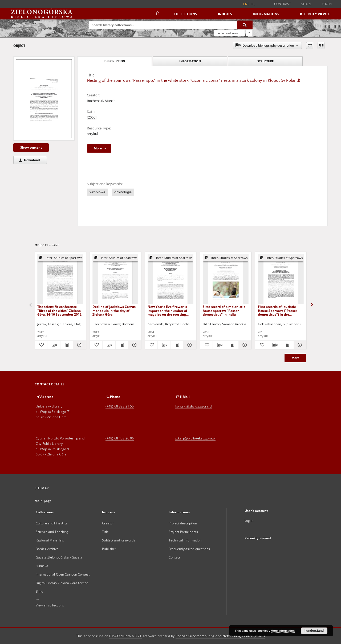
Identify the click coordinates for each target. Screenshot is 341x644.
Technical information (185, 540)
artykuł (92, 134)
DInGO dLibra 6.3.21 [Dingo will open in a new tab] (125, 636)
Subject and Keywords (119, 540)
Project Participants (183, 532)
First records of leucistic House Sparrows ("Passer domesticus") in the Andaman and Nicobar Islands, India (277, 310)
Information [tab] (190, 61)
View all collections (50, 605)
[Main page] (157, 14)
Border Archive (47, 549)
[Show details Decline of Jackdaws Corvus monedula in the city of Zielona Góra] (134, 345)
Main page (43, 501)
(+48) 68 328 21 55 (120, 406)
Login (327, 4)
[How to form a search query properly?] (249, 33)
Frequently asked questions (189, 549)
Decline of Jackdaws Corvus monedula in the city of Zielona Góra (114, 310)
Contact (174, 557)
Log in (249, 521)
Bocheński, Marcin (101, 101)
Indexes (225, 14)
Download (28, 160)
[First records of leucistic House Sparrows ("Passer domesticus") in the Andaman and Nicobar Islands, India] (281, 279)
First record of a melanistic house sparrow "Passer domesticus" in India (224, 310)
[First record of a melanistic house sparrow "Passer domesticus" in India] (226, 279)
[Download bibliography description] (54, 345)
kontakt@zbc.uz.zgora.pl (194, 406)
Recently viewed (315, 14)
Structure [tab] (265, 61)
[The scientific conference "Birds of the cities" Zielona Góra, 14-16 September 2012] (60, 279)
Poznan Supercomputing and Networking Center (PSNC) (220, 636)
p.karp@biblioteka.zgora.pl (195, 438)
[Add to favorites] (310, 46)
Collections (185, 14)
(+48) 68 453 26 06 (120, 438)
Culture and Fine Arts (52, 523)
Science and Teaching (52, 532)
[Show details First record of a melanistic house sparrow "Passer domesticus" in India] (244, 345)
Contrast (283, 4)
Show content (31, 147)
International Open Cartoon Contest (63, 574)
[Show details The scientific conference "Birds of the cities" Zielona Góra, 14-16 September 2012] (79, 345)
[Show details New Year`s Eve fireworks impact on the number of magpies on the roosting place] (189, 345)
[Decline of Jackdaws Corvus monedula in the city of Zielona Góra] (115, 279)
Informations (266, 14)
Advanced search (229, 33)
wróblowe (97, 192)
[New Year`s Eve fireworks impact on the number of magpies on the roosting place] (170, 279)
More (295, 358)
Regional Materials (50, 540)
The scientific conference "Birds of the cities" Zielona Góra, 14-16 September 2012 (59, 310)
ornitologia (123, 192)
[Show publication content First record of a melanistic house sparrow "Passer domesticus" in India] (232, 345)
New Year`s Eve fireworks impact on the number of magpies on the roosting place (167, 310)
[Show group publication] (60, 258)
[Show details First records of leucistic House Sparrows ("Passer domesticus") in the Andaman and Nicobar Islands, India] (299, 345)
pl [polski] (253, 4)
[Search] (245, 25)
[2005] (92, 117)
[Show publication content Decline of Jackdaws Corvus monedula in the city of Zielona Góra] (122, 345)
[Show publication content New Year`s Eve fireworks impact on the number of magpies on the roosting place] (177, 345)
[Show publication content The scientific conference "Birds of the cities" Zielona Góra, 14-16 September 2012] (67, 345)
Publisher (109, 549)
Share (307, 4)
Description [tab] (115, 61)
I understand (314, 631)
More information (283, 631)
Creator (108, 523)
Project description (183, 523)
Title (105, 532)
